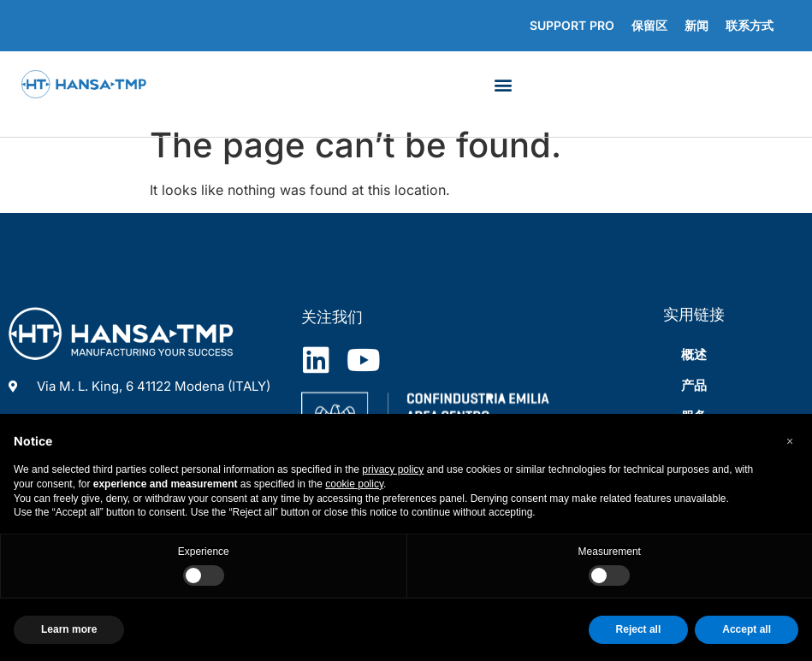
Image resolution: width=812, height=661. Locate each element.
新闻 (696, 25)
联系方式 (750, 25)
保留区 (649, 25)
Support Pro (572, 25)
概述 (694, 354)
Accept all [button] (747, 629)
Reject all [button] (639, 629)
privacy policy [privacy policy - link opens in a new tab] (393, 469)
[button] (504, 84)
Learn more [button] (69, 629)
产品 (694, 385)
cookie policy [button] (354, 484)
